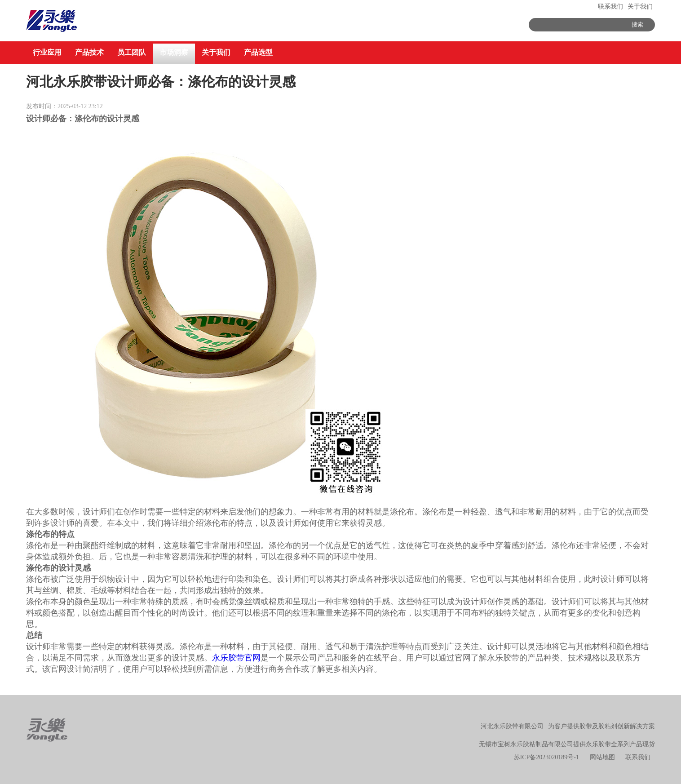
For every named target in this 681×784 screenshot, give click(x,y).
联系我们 (610, 7)
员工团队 (132, 52)
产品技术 (89, 52)
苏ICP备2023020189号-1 (546, 757)
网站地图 (602, 757)
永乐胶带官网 (236, 658)
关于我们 (640, 7)
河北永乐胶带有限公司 (512, 726)
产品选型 (258, 52)
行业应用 (47, 52)
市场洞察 (174, 52)
